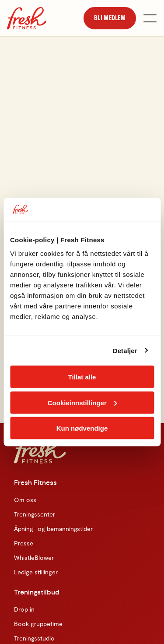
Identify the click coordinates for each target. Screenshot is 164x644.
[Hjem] (27, 18)
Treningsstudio (34, 638)
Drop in (24, 609)
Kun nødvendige (82, 428)
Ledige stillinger (36, 572)
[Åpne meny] (150, 18)
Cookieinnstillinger (82, 402)
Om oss (25, 500)
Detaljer (125, 350)
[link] (110, 18)
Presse (24, 543)
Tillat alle (82, 377)
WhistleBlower (34, 557)
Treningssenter (35, 514)
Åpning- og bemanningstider (53, 529)
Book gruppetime (38, 624)
